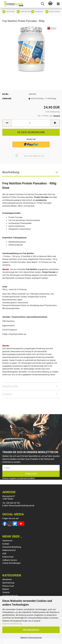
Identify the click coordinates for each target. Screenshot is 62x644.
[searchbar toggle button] (43, 4)
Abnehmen (7, 579)
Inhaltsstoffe (10, 386)
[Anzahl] (31, 123)
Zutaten (7, 394)
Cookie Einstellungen (11, 563)
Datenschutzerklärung (12, 624)
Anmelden (31, 474)
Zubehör (6, 592)
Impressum (7, 541)
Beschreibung (11, 172)
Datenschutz (8, 557)
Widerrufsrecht (9, 550)
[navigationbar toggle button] (58, 4)
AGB (4, 554)
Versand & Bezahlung (12, 547)
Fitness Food (8, 586)
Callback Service (10, 560)
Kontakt (6, 544)
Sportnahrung (8, 583)
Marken (6, 589)
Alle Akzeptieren (31, 630)
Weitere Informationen (31, 638)
